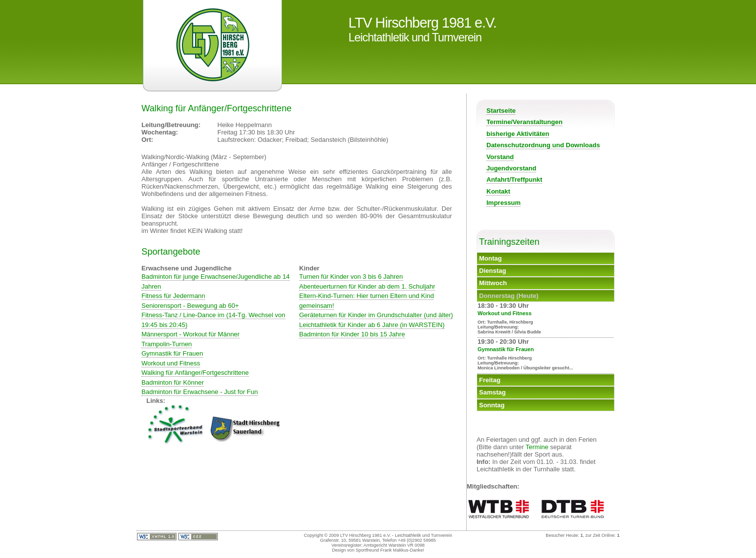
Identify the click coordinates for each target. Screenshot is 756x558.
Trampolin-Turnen (167, 344)
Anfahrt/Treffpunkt (514, 180)
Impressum (503, 203)
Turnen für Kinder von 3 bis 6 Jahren (351, 277)
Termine (537, 447)
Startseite (501, 111)
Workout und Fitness (171, 363)
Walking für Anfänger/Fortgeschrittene (195, 373)
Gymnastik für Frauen (172, 353)
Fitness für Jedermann (173, 296)
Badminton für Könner (172, 382)
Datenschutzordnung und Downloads (543, 145)
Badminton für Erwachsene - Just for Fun (200, 392)
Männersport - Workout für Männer (190, 334)
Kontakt (498, 191)
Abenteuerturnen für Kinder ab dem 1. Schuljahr (367, 286)
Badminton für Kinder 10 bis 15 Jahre (352, 334)
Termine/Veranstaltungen (524, 122)
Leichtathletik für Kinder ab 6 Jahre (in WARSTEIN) (372, 325)
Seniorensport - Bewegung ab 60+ (190, 306)
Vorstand (500, 157)
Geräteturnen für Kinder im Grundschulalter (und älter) (376, 315)
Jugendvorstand (511, 168)
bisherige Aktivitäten (518, 134)
